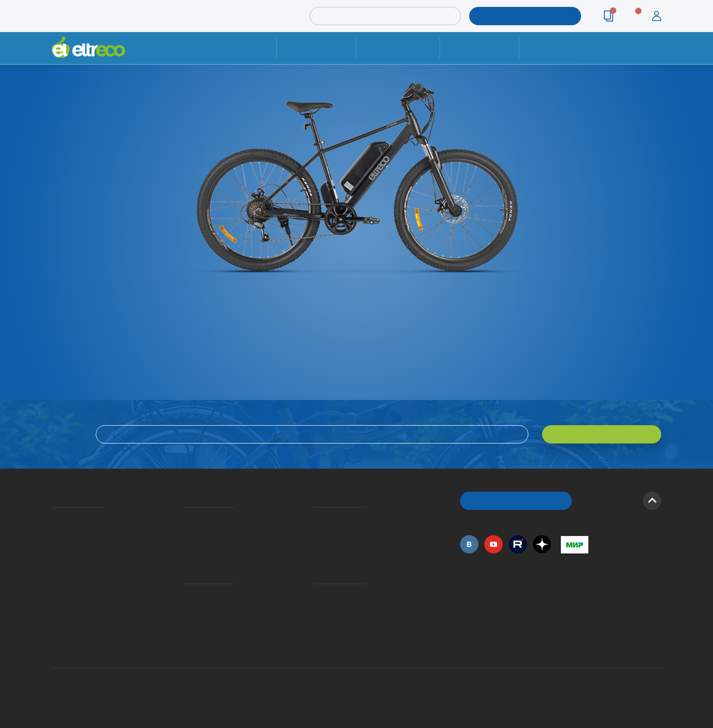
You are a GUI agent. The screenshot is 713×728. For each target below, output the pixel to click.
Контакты (559, 48)
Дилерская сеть (315, 607)
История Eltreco (54, 531)
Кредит (183, 544)
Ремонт (316, 48)
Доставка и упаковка (398, 48)
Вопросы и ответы (316, 517)
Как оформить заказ (316, 531)
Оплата (479, 48)
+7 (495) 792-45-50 (656, 56)
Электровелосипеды (55, 544)
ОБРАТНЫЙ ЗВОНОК (516, 501)
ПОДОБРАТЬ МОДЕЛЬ (518, 16)
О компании (53, 517)
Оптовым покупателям (55, 594)
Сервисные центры (316, 620)
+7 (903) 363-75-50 (566, 642)
